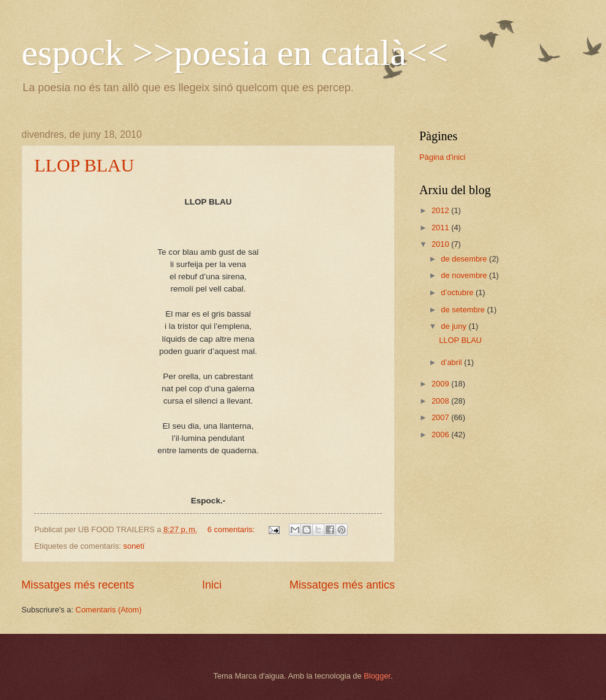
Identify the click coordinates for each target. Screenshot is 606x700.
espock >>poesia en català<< (235, 53)
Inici (212, 585)
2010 (441, 244)
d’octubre (458, 292)
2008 (441, 401)
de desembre (465, 259)
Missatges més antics (342, 585)
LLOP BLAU (84, 165)
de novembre (465, 275)
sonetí (134, 546)
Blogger (377, 676)
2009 (441, 384)
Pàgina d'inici (442, 157)
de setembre (464, 310)
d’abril (452, 362)
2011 (441, 228)
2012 (441, 210)
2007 (441, 417)
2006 (441, 435)
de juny (454, 326)
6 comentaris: (232, 529)
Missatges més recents (78, 585)
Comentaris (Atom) (108, 610)
